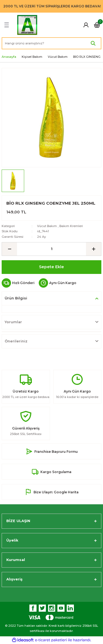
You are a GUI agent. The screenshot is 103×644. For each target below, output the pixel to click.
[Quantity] (51, 249)
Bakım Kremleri (71, 226)
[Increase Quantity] (94, 249)
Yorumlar (13, 322)
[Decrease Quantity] (9, 249)
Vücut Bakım (47, 226)
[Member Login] (86, 25)
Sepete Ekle (51, 267)
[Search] (51, 43)
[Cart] (97, 25)
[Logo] (27, 25)
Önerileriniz (16, 341)
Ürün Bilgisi (16, 298)
